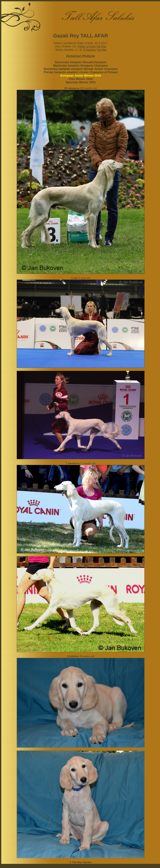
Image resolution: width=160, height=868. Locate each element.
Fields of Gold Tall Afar (92, 46)
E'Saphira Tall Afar (95, 50)
